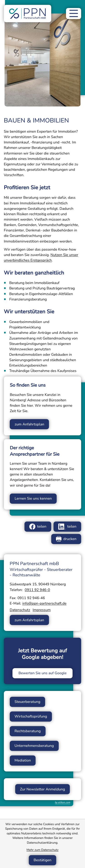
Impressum (42, 610)
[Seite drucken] (66, 539)
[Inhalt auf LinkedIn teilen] (67, 527)
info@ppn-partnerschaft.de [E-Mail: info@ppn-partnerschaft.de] (44, 603)
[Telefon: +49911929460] (37, 590)
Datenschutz (20, 610)
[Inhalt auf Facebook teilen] (38, 527)
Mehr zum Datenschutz (42, 850)
